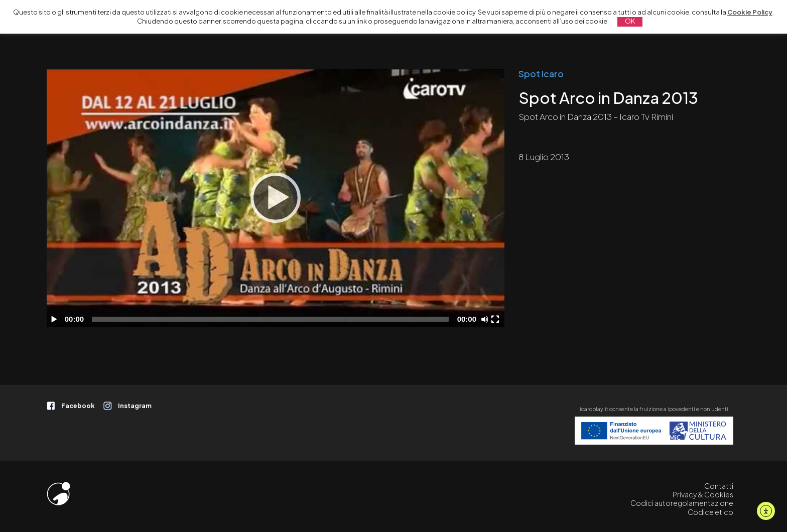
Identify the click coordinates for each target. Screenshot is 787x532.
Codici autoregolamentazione (682, 503)
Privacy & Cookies (703, 494)
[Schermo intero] (496, 319)
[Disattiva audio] (486, 319)
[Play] (276, 198)
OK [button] (630, 21)
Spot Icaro (541, 74)
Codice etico (710, 512)
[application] (276, 198)
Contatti (719, 486)
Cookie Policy (750, 12)
